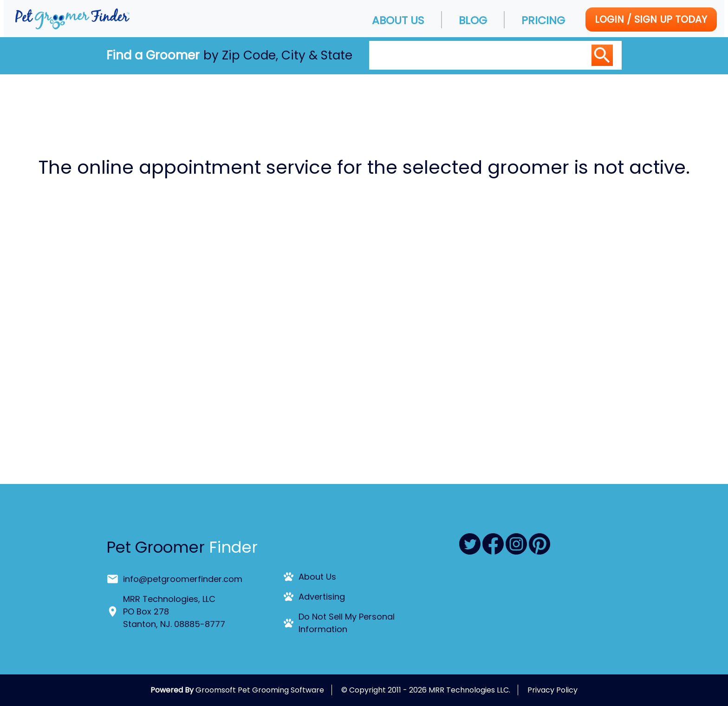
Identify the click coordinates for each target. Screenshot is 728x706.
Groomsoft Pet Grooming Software (260, 690)
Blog (473, 20)
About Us (398, 20)
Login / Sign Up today (651, 19)
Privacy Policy (552, 690)
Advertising (322, 597)
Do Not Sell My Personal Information (347, 623)
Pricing (543, 20)
